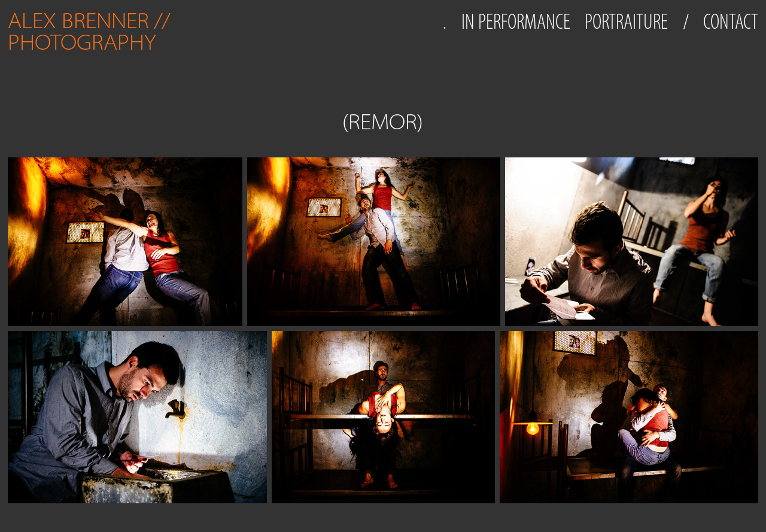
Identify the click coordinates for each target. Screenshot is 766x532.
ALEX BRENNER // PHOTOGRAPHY (92, 31)
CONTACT (731, 22)
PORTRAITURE (626, 22)
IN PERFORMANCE (516, 22)
